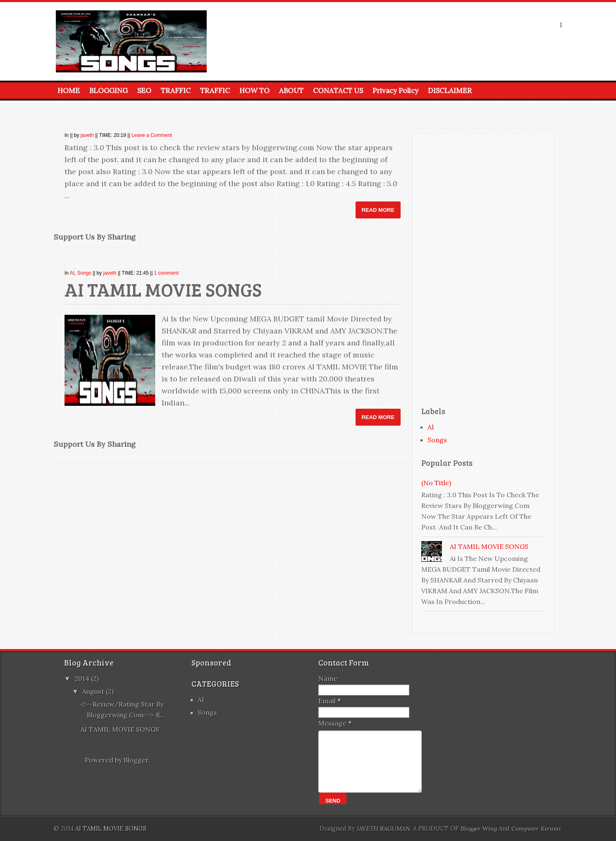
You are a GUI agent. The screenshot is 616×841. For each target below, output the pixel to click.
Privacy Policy (395, 91)
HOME (69, 91)
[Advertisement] (483, 268)
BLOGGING (109, 91)
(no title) (436, 483)
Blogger (136, 760)
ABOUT (291, 91)
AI (72, 273)
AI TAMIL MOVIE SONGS (163, 289)
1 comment (166, 273)
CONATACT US (338, 91)
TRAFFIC (176, 91)
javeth (87, 135)
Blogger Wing (479, 829)
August (94, 691)
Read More (378, 210)
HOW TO (254, 91)
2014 (83, 678)
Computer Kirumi (536, 829)
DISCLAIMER (450, 91)
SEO (144, 91)
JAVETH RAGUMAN (383, 829)
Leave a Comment (152, 135)
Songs (84, 273)
